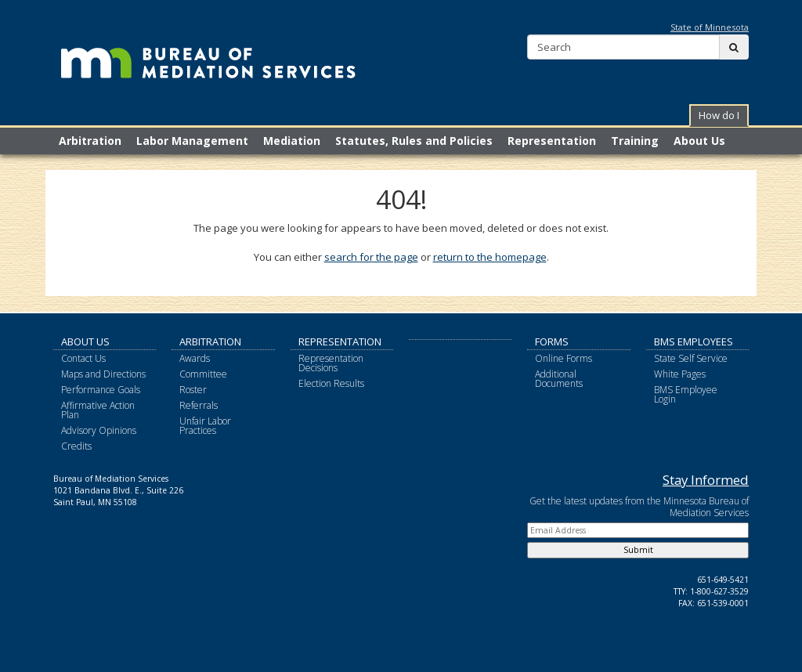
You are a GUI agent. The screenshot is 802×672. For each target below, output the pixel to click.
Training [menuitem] (635, 141)
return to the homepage (490, 257)
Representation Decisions (331, 363)
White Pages (680, 374)
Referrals (199, 405)
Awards (195, 358)
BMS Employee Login (686, 394)
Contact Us (83, 358)
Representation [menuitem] (552, 141)
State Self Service (691, 358)
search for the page (371, 257)
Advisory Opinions (99, 430)
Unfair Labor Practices (205, 426)
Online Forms (564, 358)
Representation (340, 341)
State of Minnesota (710, 27)
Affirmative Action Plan (98, 410)
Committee (203, 374)
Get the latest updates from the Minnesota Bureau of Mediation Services (639, 507)
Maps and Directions (103, 374)
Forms (552, 341)
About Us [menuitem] (699, 141)
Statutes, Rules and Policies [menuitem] (414, 141)
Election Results (331, 383)
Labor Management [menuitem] (192, 141)
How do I (719, 115)
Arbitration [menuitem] (90, 141)
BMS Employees (694, 341)
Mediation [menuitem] (292, 141)
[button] (719, 116)
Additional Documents (559, 379)
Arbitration (210, 341)
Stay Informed (706, 480)
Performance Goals (101, 390)
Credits (76, 446)
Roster (193, 390)
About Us (85, 341)
